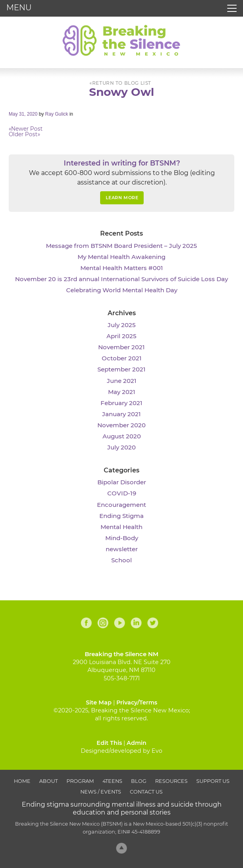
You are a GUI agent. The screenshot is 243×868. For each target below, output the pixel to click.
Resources (171, 781)
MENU (19, 8)
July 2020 (121, 447)
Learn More (122, 198)
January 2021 (121, 414)
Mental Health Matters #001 (122, 268)
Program (80, 781)
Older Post (24, 134)
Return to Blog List (122, 83)
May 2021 (122, 392)
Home (22, 781)
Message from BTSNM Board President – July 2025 (121, 246)
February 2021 (121, 403)
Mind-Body (122, 538)
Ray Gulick (57, 114)
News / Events (101, 792)
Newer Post (26, 129)
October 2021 (122, 358)
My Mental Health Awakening (121, 257)
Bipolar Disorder (122, 482)
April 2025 (121, 336)
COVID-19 (122, 493)
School (121, 560)
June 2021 (122, 381)
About (48, 781)
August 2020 (122, 436)
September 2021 (121, 369)
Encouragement (121, 505)
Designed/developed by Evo (121, 751)
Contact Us (146, 792)
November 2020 (121, 425)
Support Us (213, 781)
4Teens (112, 781)
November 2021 (121, 347)
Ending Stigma (121, 516)
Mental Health (121, 527)
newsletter (122, 549)
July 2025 (122, 325)
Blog (139, 781)
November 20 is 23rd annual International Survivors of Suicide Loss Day (121, 279)
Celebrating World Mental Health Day (122, 290)
